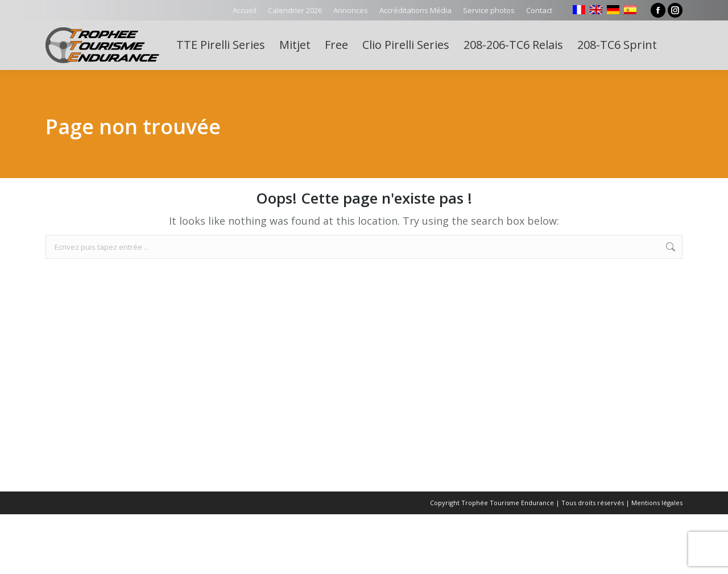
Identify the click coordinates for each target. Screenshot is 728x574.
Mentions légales (657, 503)
